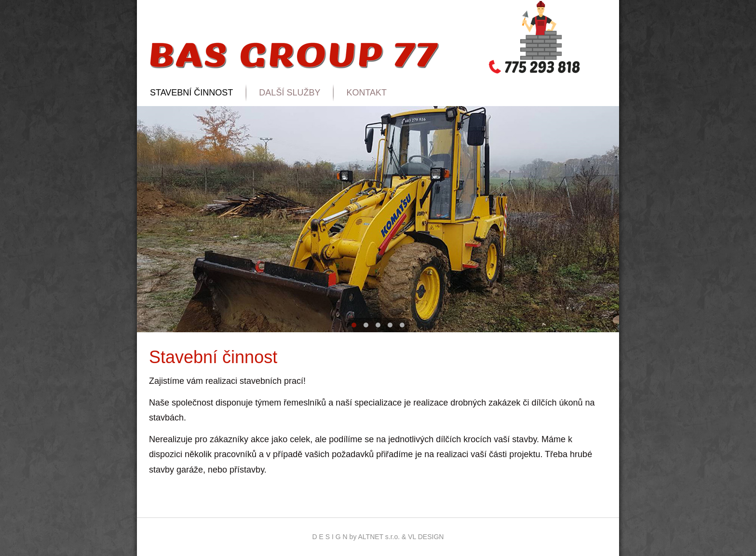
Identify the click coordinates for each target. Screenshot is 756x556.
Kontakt (366, 93)
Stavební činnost (191, 93)
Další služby (290, 93)
